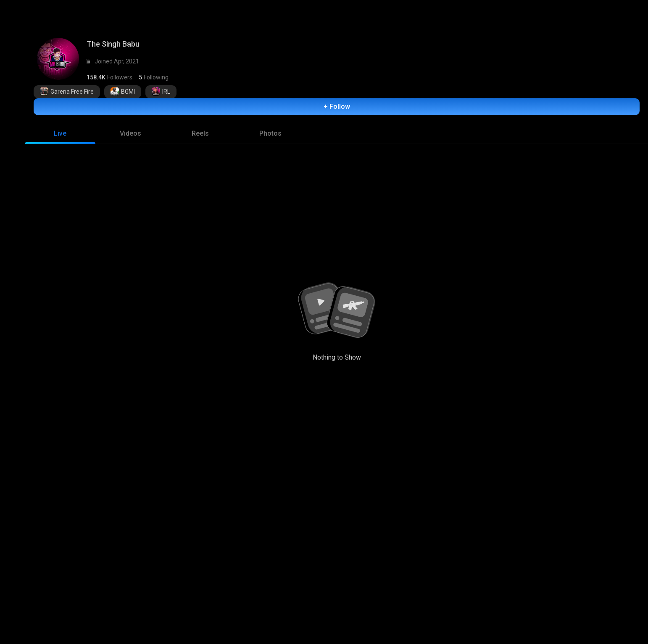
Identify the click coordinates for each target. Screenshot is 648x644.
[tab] (60, 129)
